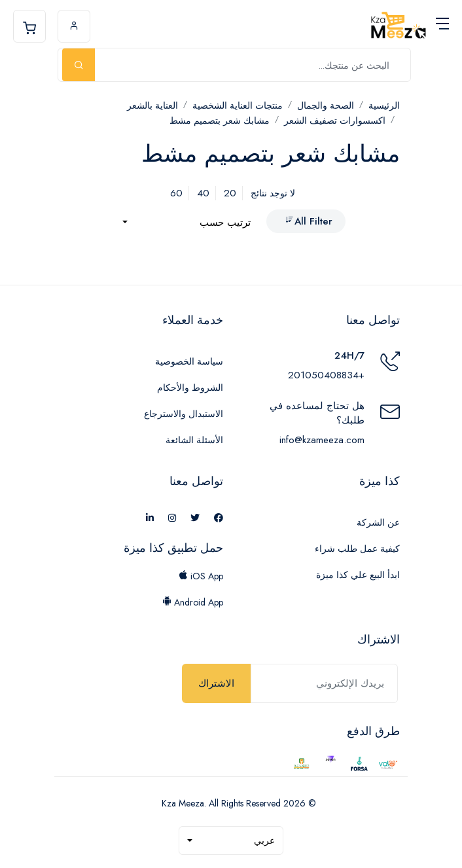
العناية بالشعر (152, 105)
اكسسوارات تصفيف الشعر (335, 120)
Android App (193, 602)
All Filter (309, 221)
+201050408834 (326, 375)
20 (230, 193)
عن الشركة (378, 522)
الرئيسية (384, 105)
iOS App (201, 576)
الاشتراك (216, 683)
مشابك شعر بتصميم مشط (220, 120)
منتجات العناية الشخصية (238, 105)
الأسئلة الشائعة (194, 440)
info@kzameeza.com (322, 440)
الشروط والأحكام (190, 388)
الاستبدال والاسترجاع (184, 414)
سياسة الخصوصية (189, 361)
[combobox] (187, 223)
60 (176, 193)
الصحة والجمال (326, 105)
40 (203, 193)
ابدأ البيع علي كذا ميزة (358, 575)
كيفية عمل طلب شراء (357, 549)
